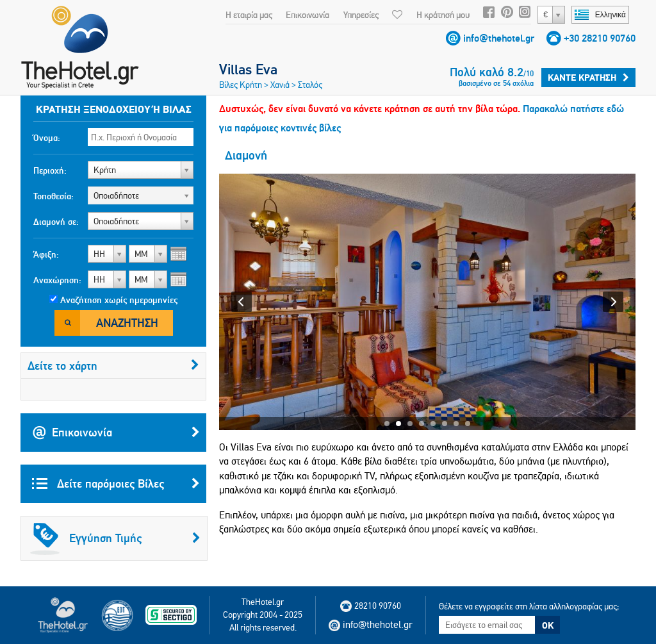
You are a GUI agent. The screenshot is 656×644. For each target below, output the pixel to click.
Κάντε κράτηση (588, 78)
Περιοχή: (50, 170)
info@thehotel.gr (499, 38)
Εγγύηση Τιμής (115, 538)
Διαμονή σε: (56, 222)
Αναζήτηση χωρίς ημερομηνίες (119, 300)
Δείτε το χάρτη (113, 366)
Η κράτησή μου (443, 15)
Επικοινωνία (307, 15)
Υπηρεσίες (361, 15)
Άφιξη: (46, 254)
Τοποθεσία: (53, 196)
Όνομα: (47, 138)
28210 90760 (371, 606)
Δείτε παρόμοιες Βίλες (116, 484)
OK (548, 625)
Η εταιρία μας (249, 15)
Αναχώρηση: (57, 280)
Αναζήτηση (127, 323)
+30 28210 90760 (600, 38)
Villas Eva (248, 69)
